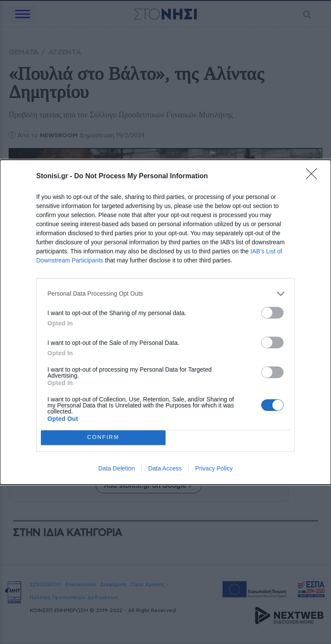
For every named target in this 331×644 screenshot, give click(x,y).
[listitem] (165, 294)
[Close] (314, 177)
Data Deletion (117, 468)
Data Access (165, 468)
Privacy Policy (214, 468)
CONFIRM (103, 437)
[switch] (272, 313)
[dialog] (165, 322)
